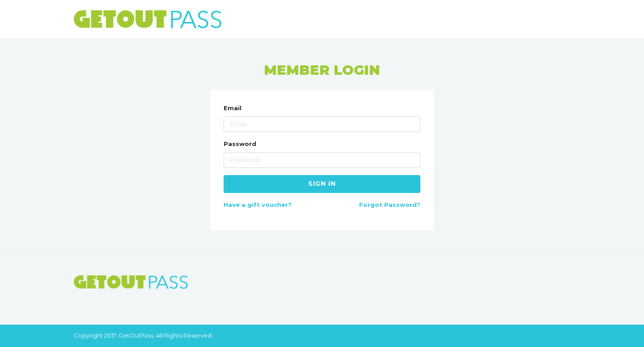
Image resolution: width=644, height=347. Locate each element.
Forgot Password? (390, 205)
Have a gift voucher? (258, 205)
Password (240, 144)
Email (233, 108)
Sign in (322, 184)
